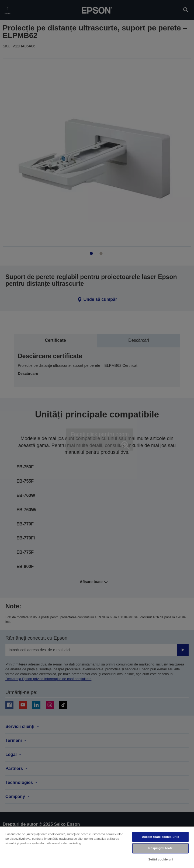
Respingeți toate (161, 848)
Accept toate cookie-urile (161, 837)
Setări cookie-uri (160, 859)
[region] (97, 847)
